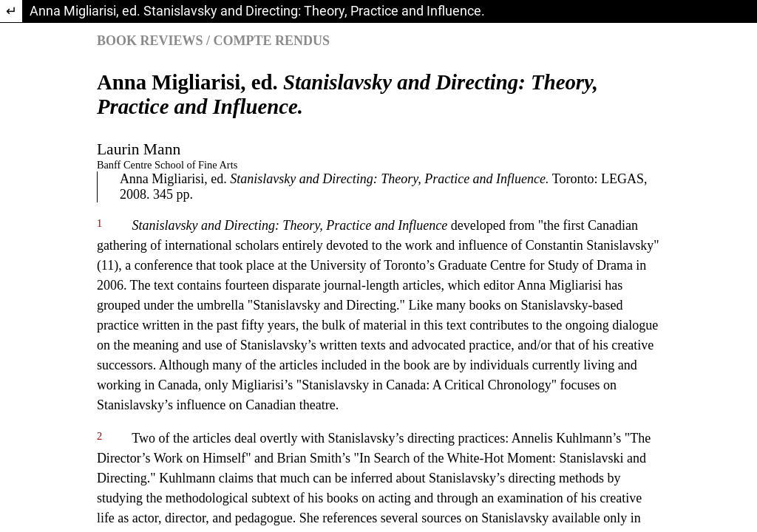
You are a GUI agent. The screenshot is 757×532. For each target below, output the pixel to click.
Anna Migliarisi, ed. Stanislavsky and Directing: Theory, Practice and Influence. (257, 11)
